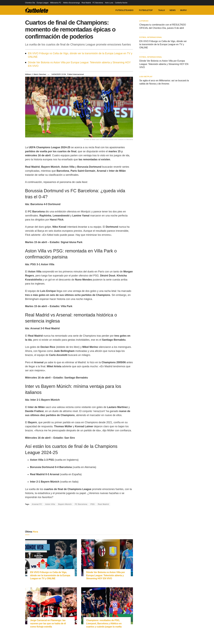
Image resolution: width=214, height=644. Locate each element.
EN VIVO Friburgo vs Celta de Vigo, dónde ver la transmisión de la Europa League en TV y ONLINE (80, 55)
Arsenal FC (37, 504)
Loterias (144, 21)
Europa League (43, 3)
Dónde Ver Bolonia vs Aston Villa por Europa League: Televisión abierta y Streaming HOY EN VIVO (79, 64)
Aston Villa (50, 504)
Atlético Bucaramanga (71, 3)
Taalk (162, 10)
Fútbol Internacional (75, 74)
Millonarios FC (56, 3)
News (173, 10)
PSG (93, 504)
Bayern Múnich (65, 504)
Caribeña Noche (121, 3)
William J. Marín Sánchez (36, 74)
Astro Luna (109, 3)
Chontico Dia (30, 3)
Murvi (183, 10)
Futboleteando (124, 10)
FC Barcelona (98, 3)
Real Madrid (86, 3)
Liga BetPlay (146, 77)
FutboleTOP (146, 10)
